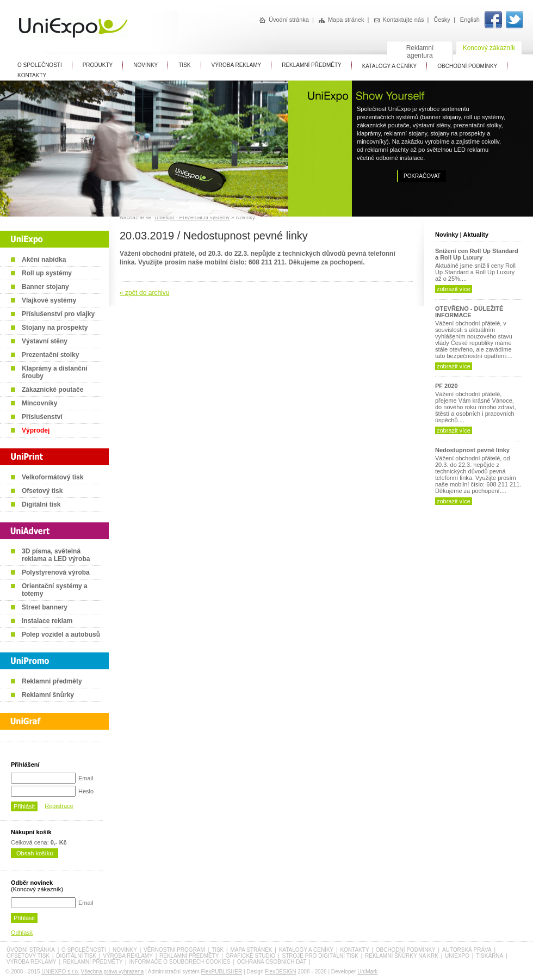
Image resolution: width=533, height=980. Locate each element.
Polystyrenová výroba (56, 572)
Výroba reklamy (237, 65)
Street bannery (45, 607)
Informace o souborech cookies (179, 962)
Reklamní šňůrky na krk (402, 956)
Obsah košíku (35, 853)
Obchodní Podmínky (467, 66)
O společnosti (84, 950)
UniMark (367, 972)
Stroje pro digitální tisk (320, 956)
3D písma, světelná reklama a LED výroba (56, 555)
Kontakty (32, 75)
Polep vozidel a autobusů (61, 634)
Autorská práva (467, 950)
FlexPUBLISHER (222, 972)
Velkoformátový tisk (52, 477)
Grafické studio (251, 956)
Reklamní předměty (52, 681)
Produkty (98, 65)
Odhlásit (22, 933)
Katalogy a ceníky (306, 950)
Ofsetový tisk (42, 491)
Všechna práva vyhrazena (113, 972)
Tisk (184, 65)
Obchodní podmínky (406, 950)
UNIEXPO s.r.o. (60, 972)
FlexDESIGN (280, 972)
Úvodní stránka (284, 20)
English (470, 20)
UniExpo (457, 956)
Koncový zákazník (489, 48)
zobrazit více (454, 289)
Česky (442, 20)
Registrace (59, 806)
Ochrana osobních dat (272, 962)
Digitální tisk (41, 504)
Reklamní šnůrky (48, 695)
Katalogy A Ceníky (390, 66)
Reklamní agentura (420, 52)
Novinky (145, 65)
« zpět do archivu (144, 293)
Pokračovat (422, 176)
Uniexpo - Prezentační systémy (192, 217)
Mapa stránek (342, 20)
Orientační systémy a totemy (55, 590)
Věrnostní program (174, 950)
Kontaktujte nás (399, 20)
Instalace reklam (47, 621)
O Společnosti (40, 65)
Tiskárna (489, 956)
